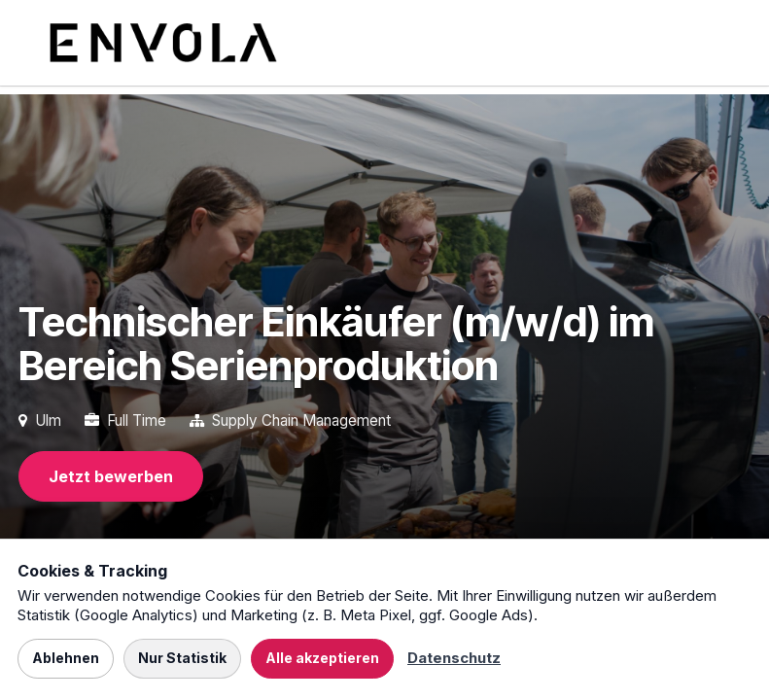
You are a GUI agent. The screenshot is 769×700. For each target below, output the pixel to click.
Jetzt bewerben (111, 476)
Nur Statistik (182, 658)
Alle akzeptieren (322, 658)
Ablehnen (66, 658)
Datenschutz (454, 658)
